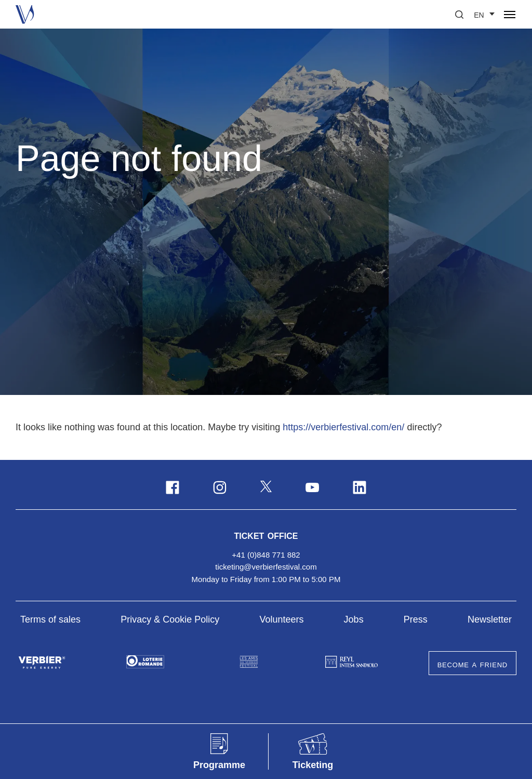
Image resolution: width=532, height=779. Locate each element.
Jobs (354, 619)
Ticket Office (266, 535)
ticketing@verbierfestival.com (266, 567)
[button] (459, 15)
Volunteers (281, 619)
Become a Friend (473, 664)
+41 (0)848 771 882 (266, 555)
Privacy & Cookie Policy (170, 619)
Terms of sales (50, 619)
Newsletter (490, 619)
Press (416, 619)
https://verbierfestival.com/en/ (343, 427)
